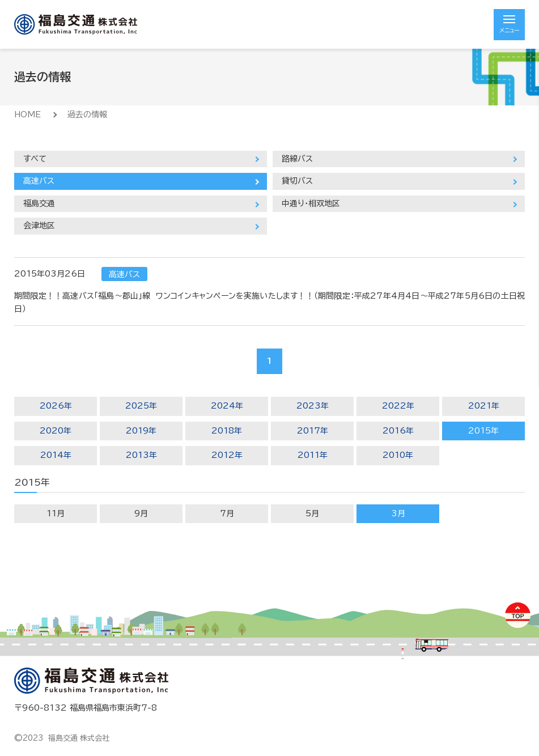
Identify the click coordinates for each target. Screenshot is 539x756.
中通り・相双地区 (311, 203)
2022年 (398, 406)
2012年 (227, 455)
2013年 (141, 455)
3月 (398, 513)
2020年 (56, 431)
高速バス (39, 181)
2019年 (141, 431)
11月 (56, 513)
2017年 (313, 431)
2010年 (398, 455)
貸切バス (297, 181)
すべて (35, 159)
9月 (141, 513)
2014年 (56, 455)
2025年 (141, 406)
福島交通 (39, 203)
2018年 (227, 431)
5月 (312, 513)
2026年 (56, 406)
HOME (27, 114)
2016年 (398, 431)
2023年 (313, 406)
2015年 (483, 431)
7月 (227, 513)
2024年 (227, 406)
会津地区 (39, 226)
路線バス (297, 159)
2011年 (313, 455)
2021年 (484, 406)
